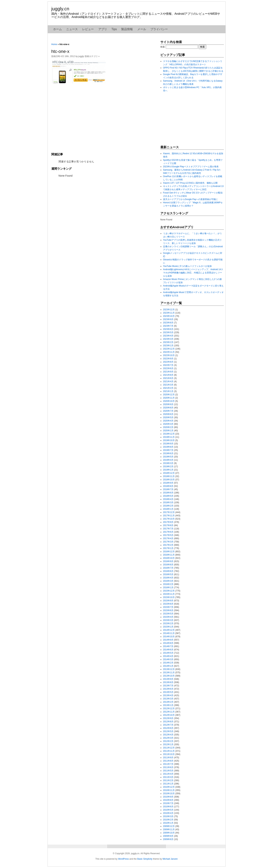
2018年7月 (168, 489)
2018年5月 (168, 496)
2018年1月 (168, 509)
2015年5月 (168, 614)
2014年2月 (168, 663)
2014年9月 (168, 640)
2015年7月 (168, 607)
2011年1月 (168, 784)
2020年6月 (168, 414)
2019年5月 (168, 457)
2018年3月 (168, 502)
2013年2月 (168, 702)
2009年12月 (169, 826)
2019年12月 (169, 434)
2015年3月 (168, 620)
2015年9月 (168, 601)
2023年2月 (168, 342)
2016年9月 (168, 561)
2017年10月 (169, 519)
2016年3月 (168, 581)
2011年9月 (168, 758)
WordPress (123, 859)
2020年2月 (168, 427)
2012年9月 (168, 718)
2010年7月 (168, 803)
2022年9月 (168, 359)
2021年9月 (168, 372)
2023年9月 (168, 319)
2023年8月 (168, 323)
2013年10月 (169, 676)
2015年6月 (168, 610)
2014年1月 (168, 666)
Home (54, 44)
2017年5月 (168, 535)
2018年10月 (169, 480)
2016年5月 (168, 574)
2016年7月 (168, 568)
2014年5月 (168, 653)
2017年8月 (168, 525)
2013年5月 (168, 692)
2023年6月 (168, 329)
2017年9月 (168, 522)
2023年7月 (168, 326)
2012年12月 (169, 708)
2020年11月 (169, 398)
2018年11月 (169, 476)
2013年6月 (168, 689)
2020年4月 (168, 421)
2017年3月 (168, 542)
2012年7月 (168, 725)
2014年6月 (168, 650)
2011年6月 (168, 767)
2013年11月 (169, 673)
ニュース (72, 29)
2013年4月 (168, 695)
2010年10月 (169, 794)
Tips (114, 29)
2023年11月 (169, 313)
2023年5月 (168, 332)
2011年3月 (168, 777)
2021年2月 (168, 388)
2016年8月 (168, 565)
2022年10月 (169, 355)
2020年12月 (169, 395)
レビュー (88, 29)
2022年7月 (168, 365)
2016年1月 (168, 588)
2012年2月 (168, 741)
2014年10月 (169, 637)
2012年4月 (168, 735)
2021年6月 (168, 378)
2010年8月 (168, 800)
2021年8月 (168, 375)
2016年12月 (169, 552)
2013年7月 (168, 686)
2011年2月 (168, 780)
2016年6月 (168, 571)
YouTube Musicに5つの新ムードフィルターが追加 (187, 266)
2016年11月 (169, 555)
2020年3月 (168, 424)
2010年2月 (168, 820)
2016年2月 (168, 584)
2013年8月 (168, 682)
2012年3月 (168, 738)
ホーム (58, 29)
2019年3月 (168, 463)
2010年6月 (168, 807)
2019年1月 (168, 470)
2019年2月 (168, 467)
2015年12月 (169, 591)
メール (142, 29)
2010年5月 (168, 810)
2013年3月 (168, 699)
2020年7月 (168, 411)
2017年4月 (168, 538)
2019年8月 (168, 447)
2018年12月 (169, 473)
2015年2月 (168, 623)
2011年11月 (169, 751)
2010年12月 (169, 787)
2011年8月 (168, 761)
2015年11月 (169, 594)
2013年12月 (169, 669)
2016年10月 (169, 558)
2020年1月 (168, 431)
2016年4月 (168, 578)
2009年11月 (169, 829)
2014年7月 (168, 646)
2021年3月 (168, 385)
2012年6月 (168, 728)
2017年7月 (168, 529)
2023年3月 (168, 339)
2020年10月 (169, 401)
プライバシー (159, 29)
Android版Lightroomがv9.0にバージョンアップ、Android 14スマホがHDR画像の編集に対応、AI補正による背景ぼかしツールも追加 (193, 273)
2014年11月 (169, 633)
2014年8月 (168, 643)
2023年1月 (168, 346)
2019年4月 (168, 460)
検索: (163, 47)
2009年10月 (169, 833)
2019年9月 (168, 444)
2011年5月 (168, 771)
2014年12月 (169, 630)
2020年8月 (168, 408)
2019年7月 (168, 450)
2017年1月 (168, 548)
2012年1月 (168, 744)
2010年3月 (168, 816)
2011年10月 (169, 754)
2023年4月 (168, 336)
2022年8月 (168, 362)
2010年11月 (169, 790)
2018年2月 (168, 506)
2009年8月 (168, 839)
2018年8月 (168, 486)
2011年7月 (168, 764)
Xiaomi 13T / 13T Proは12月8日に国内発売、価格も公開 (190, 183)
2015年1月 (168, 627)
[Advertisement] (104, 118)
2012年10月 (169, 715)
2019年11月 (169, 437)
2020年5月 (168, 417)
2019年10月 (169, 440)
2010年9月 (168, 797)
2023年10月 (169, 316)
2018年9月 (168, 483)
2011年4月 (168, 774)
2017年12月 (169, 512)
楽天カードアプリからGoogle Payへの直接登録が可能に (191, 199)
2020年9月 (168, 404)
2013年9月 (168, 679)
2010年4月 (168, 813)
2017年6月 (168, 532)
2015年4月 (168, 617)
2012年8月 (168, 722)
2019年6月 (168, 453)
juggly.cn (60, 9)
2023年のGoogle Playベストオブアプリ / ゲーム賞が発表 (191, 167)
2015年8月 (168, 604)
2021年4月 (168, 381)
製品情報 (127, 29)
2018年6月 (168, 493)
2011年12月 (169, 748)
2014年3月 (168, 659)
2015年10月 (169, 597)
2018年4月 (168, 499)
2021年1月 (168, 391)
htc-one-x (60, 51)
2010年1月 (168, 823)
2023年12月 (169, 310)
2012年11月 (169, 712)
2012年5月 (168, 731)
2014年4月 (168, 656)
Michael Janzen (170, 859)
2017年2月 (168, 545)
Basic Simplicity (145, 859)
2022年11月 (169, 352)
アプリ (103, 29)
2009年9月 (168, 836)
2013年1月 (168, 705)
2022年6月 (168, 368)
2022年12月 (169, 349)
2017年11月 (169, 516)
